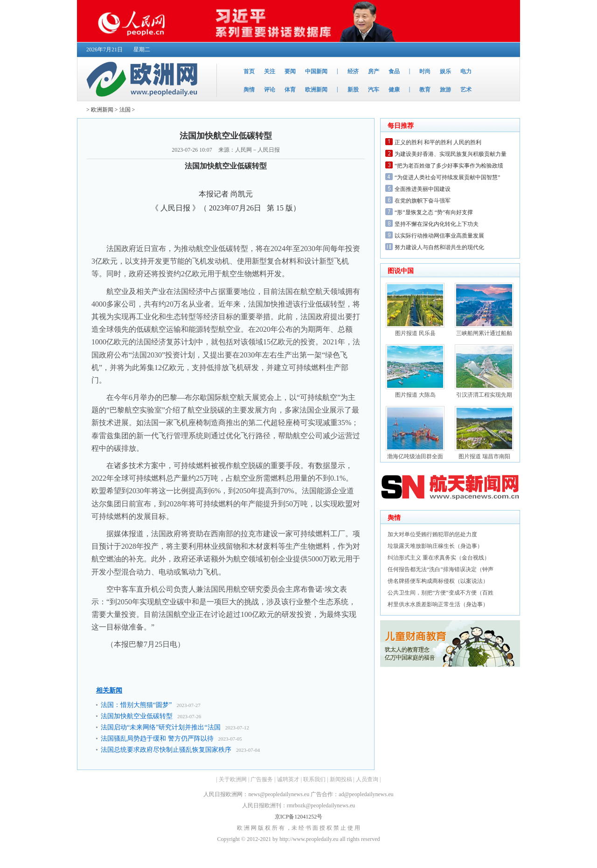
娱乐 (445, 71)
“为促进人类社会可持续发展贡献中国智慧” (448, 177)
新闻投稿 (341, 779)
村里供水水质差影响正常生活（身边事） (438, 604)
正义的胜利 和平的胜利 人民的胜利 (438, 142)
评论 (270, 90)
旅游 (445, 90)
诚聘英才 (288, 779)
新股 (353, 90)
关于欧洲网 (233, 779)
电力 (466, 71)
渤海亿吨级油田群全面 (415, 456)
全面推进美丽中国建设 (423, 189)
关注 (270, 71)
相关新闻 (109, 690)
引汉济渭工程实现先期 (484, 395)
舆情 (249, 90)
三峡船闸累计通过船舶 (484, 333)
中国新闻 (316, 71)
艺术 (466, 90)
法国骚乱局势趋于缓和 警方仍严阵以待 (157, 738)
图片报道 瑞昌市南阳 (484, 456)
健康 (394, 90)
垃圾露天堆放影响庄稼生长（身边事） (435, 546)
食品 (394, 71)
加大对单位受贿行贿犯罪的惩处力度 (432, 534)
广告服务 (262, 779)
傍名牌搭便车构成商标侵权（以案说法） (438, 581)
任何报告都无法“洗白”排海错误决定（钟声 (441, 569)
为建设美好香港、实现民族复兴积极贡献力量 (451, 154)
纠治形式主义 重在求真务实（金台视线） (439, 558)
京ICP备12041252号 (299, 817)
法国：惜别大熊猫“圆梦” (136, 705)
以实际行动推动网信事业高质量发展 (439, 236)
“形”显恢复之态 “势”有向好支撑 (434, 212)
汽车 (374, 90)
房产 (374, 71)
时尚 (425, 71)
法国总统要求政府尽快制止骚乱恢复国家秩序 (166, 750)
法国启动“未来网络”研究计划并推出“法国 (161, 727)
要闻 (290, 71)
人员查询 (367, 779)
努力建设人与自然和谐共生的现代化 (439, 247)
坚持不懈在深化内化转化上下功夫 (437, 224)
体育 (290, 90)
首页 (249, 71)
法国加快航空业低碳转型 (137, 716)
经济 (353, 71)
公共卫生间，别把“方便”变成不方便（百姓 (441, 593)
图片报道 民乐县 (415, 333)
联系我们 (314, 779)
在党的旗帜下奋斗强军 (423, 201)
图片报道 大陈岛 (415, 395)
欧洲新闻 (316, 90)
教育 (425, 90)
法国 (125, 110)
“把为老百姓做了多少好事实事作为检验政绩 (449, 166)
